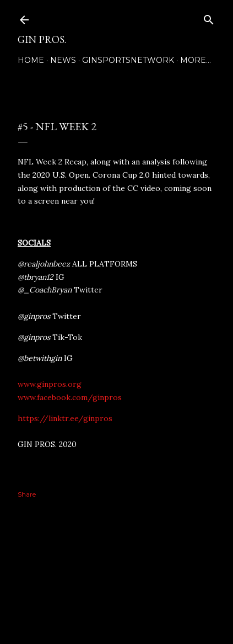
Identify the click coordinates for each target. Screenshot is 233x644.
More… (196, 60)
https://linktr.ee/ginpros (65, 418)
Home (31, 60)
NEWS (63, 60)
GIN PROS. (42, 39)
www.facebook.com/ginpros (70, 397)
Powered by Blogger (117, 592)
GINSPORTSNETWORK (128, 60)
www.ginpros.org (50, 384)
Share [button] (27, 494)
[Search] (209, 17)
